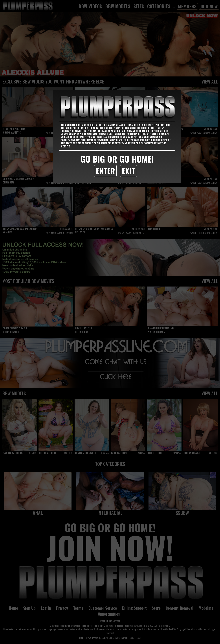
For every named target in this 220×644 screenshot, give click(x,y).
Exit (128, 171)
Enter (105, 171)
